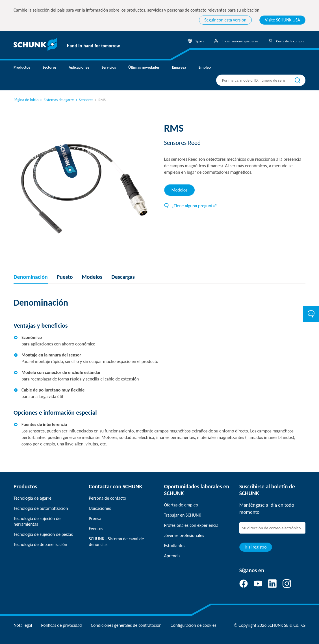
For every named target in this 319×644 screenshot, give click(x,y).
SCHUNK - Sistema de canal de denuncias (116, 542)
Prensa (95, 518)
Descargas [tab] (123, 277)
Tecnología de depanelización (40, 544)
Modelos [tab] (180, 190)
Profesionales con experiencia (191, 525)
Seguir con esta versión (225, 20)
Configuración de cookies (194, 625)
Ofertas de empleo (181, 505)
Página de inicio (26, 100)
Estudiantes (175, 546)
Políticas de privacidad (61, 625)
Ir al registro (256, 547)
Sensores (84, 100)
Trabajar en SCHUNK (183, 515)
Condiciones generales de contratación (126, 625)
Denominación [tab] (31, 277)
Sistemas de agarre (56, 100)
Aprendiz (172, 556)
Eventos (96, 529)
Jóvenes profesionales (184, 535)
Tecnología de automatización (41, 508)
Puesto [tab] (65, 277)
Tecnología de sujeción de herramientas (37, 521)
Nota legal (23, 625)
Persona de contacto (107, 498)
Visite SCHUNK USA (282, 20)
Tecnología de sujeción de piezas (43, 534)
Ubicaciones (100, 508)
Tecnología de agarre (32, 498)
